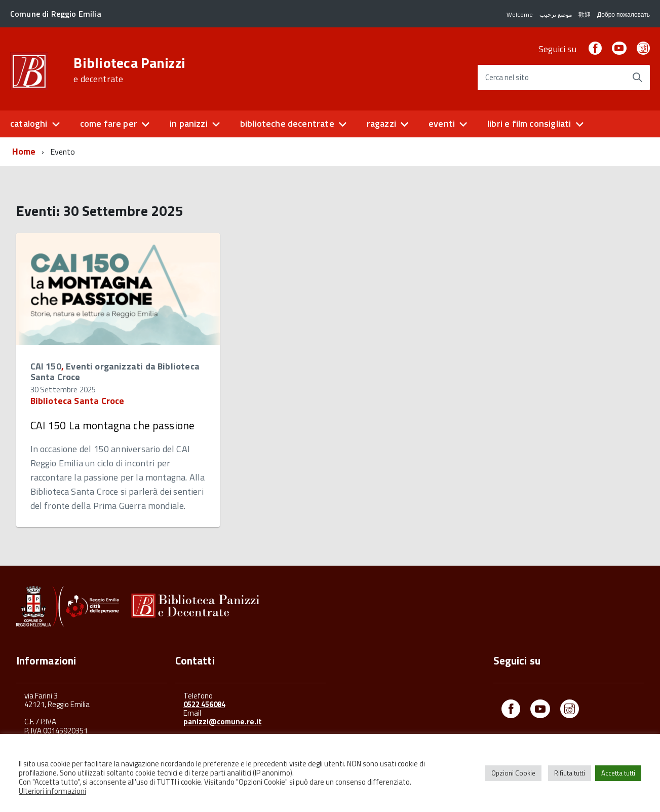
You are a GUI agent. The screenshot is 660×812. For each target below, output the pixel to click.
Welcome (520, 14)
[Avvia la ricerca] (637, 78)
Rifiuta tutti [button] (570, 773)
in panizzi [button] (189, 123)
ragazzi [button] (381, 123)
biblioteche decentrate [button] (287, 123)
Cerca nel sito (507, 78)
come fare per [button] (109, 123)
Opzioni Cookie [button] (513, 773)
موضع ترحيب (556, 14)
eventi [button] (442, 123)
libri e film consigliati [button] (529, 123)
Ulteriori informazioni (52, 791)
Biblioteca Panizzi (129, 70)
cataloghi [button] (29, 123)
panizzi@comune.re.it (223, 722)
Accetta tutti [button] (618, 773)
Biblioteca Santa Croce (77, 401)
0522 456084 (204, 704)
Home (24, 151)
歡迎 (585, 14)
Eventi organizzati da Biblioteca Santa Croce (115, 372)
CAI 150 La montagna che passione (113, 425)
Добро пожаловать (624, 14)
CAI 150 (46, 366)
